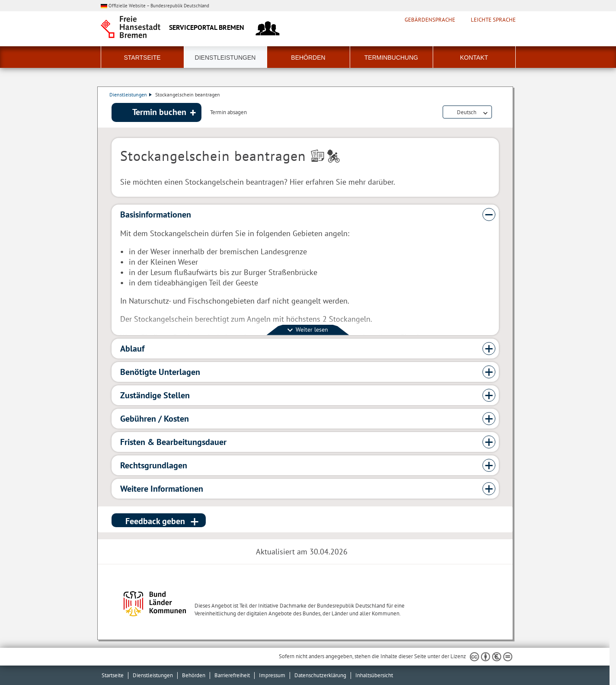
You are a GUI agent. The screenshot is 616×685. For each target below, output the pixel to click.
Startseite (142, 58)
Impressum (272, 675)
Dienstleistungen (225, 58)
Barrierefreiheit (232, 675)
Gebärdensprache (430, 20)
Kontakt (474, 58)
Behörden (308, 58)
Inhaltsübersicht (374, 675)
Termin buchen (159, 113)
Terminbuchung (391, 58)
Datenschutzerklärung (320, 675)
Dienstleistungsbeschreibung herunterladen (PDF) (497, 113)
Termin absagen (228, 113)
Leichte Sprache (493, 20)
